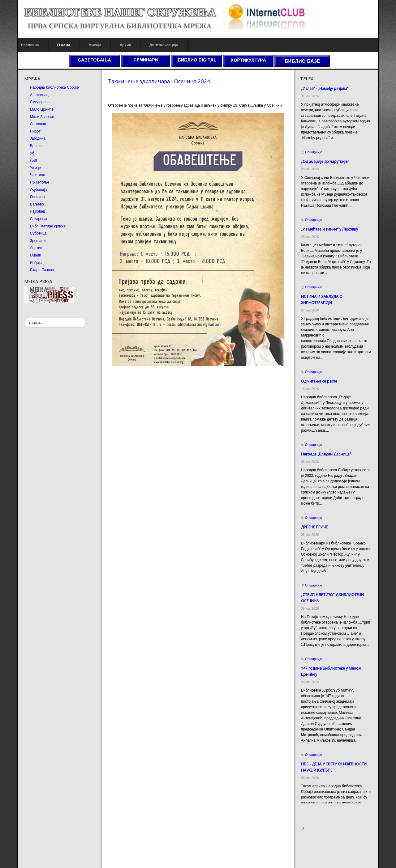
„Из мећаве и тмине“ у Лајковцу (330, 229)
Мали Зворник (41, 117)
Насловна (29, 45)
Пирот (34, 131)
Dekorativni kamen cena (320, 846)
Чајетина (37, 175)
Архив (125, 45)
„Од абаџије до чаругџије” (325, 161)
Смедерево (39, 102)
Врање (35, 146)
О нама (63, 45)
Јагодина (37, 138)
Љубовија (38, 190)
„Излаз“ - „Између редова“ (325, 89)
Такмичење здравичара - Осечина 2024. (159, 81)
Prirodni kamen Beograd (320, 852)
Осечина (37, 197)
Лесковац (37, 124)
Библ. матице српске (47, 226)
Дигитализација (163, 45)
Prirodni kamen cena (317, 841)
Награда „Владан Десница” (326, 449)
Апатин (35, 248)
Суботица (37, 233)
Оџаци (35, 255)
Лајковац (37, 211)
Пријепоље (39, 182)
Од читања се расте (319, 376)
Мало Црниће (41, 109)
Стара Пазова (41, 270)
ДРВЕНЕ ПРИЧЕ (315, 521)
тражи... (23, 318)
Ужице (34, 168)
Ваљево (36, 204)
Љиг (33, 160)
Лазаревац (38, 219)
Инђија (35, 263)
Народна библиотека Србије (54, 87)
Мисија (94, 45)
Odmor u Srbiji (312, 857)
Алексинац (38, 95)
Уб (31, 153)
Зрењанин (38, 241)
